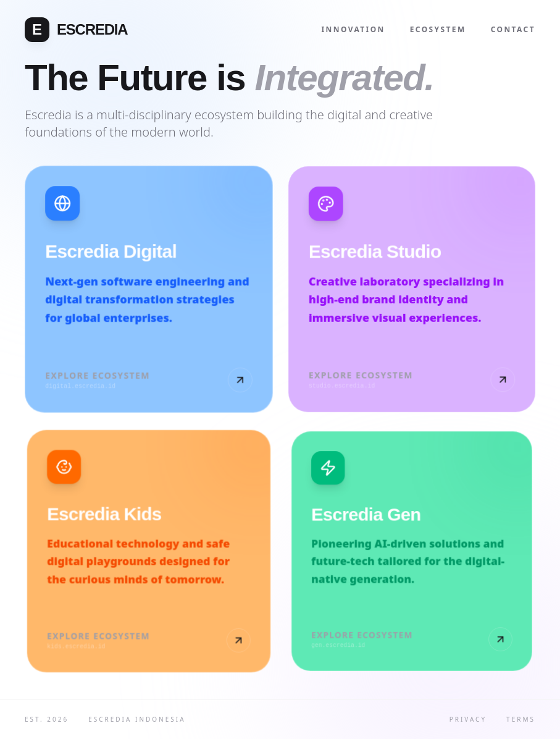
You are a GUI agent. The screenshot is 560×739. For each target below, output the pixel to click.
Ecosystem (438, 30)
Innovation (353, 30)
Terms (521, 719)
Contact (513, 30)
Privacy (468, 719)
